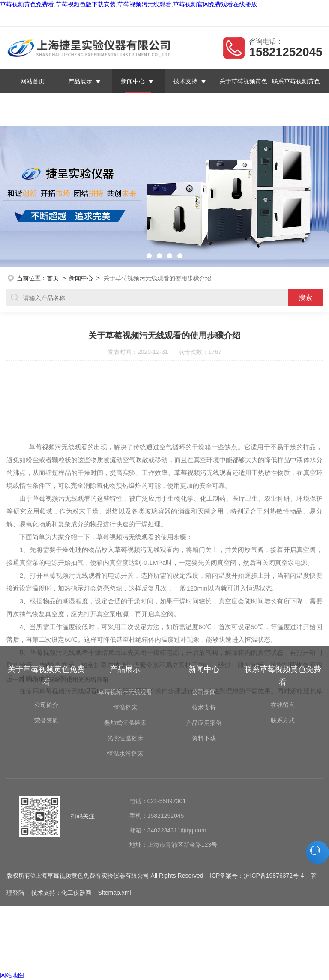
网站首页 (33, 81)
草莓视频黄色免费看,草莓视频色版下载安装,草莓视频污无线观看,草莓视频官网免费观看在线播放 (129, 4)
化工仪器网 (76, 823)
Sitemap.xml (114, 823)
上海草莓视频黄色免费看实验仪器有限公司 (98, 18)
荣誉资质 (46, 650)
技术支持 (185, 81)
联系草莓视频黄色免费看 (285, 18)
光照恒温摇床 (125, 668)
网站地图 (12, 975)
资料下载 (204, 668)
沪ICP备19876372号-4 (274, 806)
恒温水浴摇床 (125, 684)
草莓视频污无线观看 (125, 622)
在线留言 (231, 18)
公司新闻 (204, 622)
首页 (53, 278)
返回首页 (198, 18)
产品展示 (81, 81)
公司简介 (46, 635)
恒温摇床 (125, 638)
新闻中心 (133, 81)
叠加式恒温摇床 (125, 653)
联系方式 (283, 650)
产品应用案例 (204, 653)
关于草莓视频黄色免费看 (243, 93)
